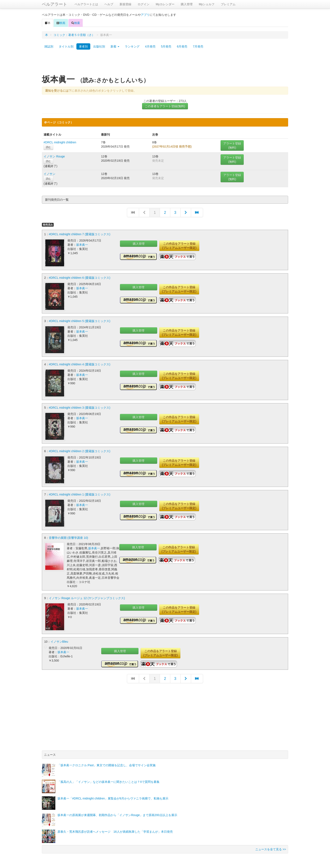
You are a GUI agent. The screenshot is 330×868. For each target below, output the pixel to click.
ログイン (144, 4)
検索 (76, 23)
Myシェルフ (207, 4)
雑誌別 (49, 46)
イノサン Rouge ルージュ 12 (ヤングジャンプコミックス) (87, 596)
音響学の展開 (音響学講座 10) (69, 536)
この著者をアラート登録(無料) (165, 106)
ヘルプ (109, 4)
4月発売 (150, 46)
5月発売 (166, 46)
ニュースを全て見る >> (271, 847)
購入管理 (187, 4)
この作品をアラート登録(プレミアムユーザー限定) (179, 246)
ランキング (132, 46)
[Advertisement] (165, 64)
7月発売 (198, 46)
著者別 (83, 46)
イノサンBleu (59, 639)
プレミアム (228, 4)
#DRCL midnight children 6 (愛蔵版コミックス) (80, 277)
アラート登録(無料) (232, 145)
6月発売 (182, 46)
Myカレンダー (165, 4)
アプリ (145, 15)
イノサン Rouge (54, 156)
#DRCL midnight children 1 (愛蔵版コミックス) (80, 493)
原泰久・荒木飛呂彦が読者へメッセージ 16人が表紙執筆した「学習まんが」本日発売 (115, 829)
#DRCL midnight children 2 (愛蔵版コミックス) (80, 450)
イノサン (49, 174)
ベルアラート (55, 4)
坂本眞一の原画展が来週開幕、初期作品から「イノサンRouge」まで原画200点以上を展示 (117, 813)
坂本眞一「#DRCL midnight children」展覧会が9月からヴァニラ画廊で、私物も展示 (113, 796)
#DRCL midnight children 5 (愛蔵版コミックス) (80, 320)
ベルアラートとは (86, 4)
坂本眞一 (82, 245)
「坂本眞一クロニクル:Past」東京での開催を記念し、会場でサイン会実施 (106, 763)
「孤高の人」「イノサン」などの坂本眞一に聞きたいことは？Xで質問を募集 (108, 779)
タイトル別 (66, 46)
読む (48, 147)
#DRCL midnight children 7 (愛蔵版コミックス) (80, 234)
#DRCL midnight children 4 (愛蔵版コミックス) (80, 363)
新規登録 (125, 4)
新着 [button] (115, 46)
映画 (61, 23)
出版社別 (99, 46)
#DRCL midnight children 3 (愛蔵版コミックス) (80, 407)
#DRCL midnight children (60, 142)
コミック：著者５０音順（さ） (74, 35)
